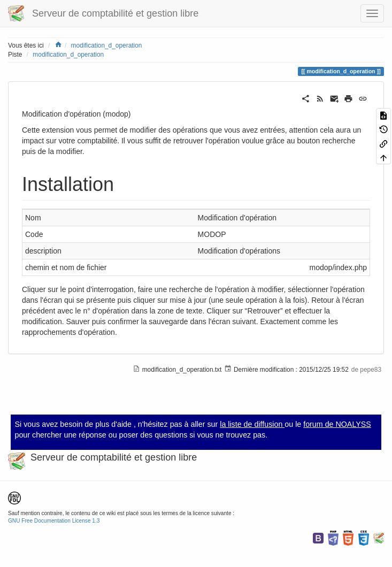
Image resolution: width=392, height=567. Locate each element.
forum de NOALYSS (337, 424)
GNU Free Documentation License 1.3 (54, 521)
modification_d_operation (107, 45)
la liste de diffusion (252, 424)
